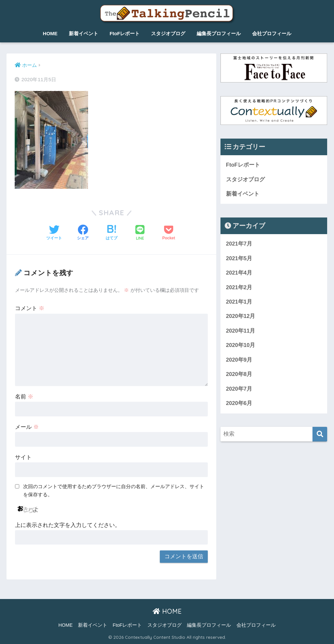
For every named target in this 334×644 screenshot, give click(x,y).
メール (27, 427)
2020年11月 (241, 331)
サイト (23, 457)
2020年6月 (239, 404)
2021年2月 (239, 288)
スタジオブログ (168, 33)
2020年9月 (239, 361)
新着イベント (83, 33)
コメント (30, 308)
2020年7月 (239, 390)
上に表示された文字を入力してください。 (68, 525)
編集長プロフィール (219, 33)
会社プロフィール (272, 33)
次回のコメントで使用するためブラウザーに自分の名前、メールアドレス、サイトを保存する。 (114, 490)
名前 (24, 397)
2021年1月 (239, 302)
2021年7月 (239, 244)
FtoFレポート (125, 33)
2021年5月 (239, 259)
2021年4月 (239, 273)
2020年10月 (241, 346)
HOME (50, 33)
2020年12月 (241, 317)
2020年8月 (239, 375)
